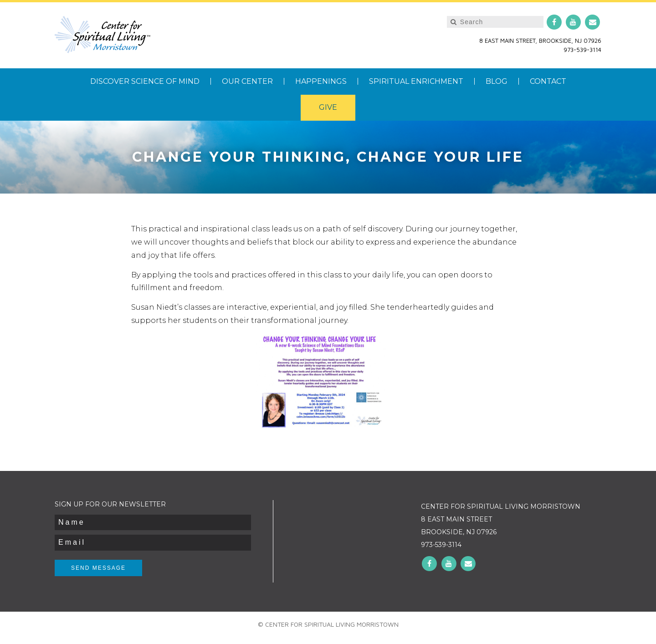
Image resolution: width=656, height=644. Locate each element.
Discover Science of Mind (145, 81)
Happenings (321, 81)
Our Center (247, 81)
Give (328, 107)
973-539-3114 (582, 50)
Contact (548, 81)
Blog (497, 81)
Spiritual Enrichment (416, 81)
